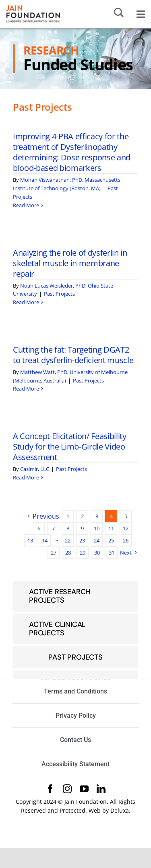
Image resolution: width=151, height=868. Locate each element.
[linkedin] (101, 789)
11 (111, 528)
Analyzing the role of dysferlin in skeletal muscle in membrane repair (70, 263)
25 (111, 540)
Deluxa (120, 810)
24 (97, 540)
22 (68, 540)
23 (82, 540)
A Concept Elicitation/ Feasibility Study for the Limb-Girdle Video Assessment (70, 447)
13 (30, 540)
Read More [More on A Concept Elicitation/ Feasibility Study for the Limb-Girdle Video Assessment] (26, 477)
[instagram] (67, 789)
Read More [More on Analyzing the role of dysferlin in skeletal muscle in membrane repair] (26, 302)
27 (54, 553)
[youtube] (84, 789)
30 (97, 553)
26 (126, 540)
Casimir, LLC (35, 469)
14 (45, 540)
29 (83, 553)
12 (126, 528)
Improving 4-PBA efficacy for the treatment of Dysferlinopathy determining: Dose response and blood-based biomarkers (72, 152)
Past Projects (59, 294)
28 (68, 553)
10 (97, 528)
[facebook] (50, 789)
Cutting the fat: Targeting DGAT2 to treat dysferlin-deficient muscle (73, 355)
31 (112, 553)
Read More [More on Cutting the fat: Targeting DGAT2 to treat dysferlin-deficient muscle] (26, 389)
